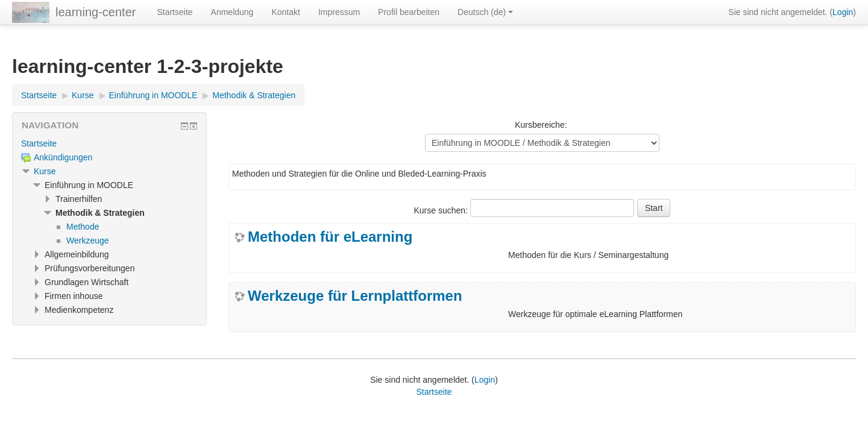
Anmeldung (232, 12)
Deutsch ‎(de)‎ (485, 12)
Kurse (45, 171)
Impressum (339, 12)
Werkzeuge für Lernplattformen (355, 296)
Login (843, 12)
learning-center (96, 12)
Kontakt (285, 12)
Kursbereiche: (541, 125)
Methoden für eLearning (330, 237)
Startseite (175, 12)
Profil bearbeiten (409, 12)
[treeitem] (109, 143)
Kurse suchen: (442, 210)
